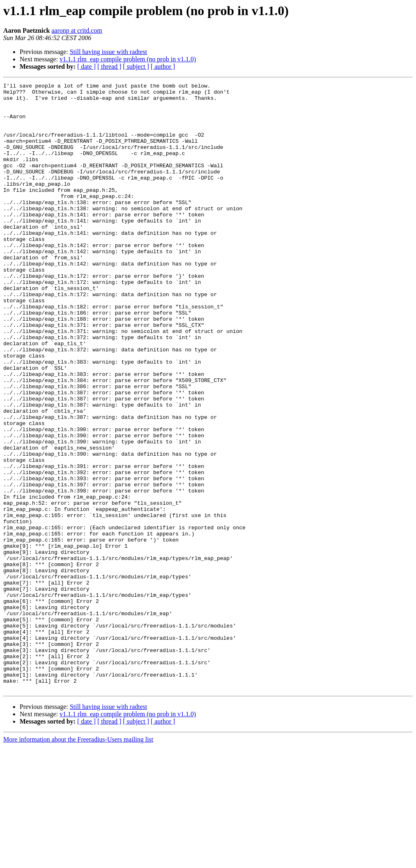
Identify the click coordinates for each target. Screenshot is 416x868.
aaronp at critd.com (77, 30)
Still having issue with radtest (108, 52)
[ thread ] (109, 66)
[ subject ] (136, 66)
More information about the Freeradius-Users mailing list (78, 861)
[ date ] (86, 66)
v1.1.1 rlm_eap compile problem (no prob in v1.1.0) (128, 59)
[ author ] (163, 66)
